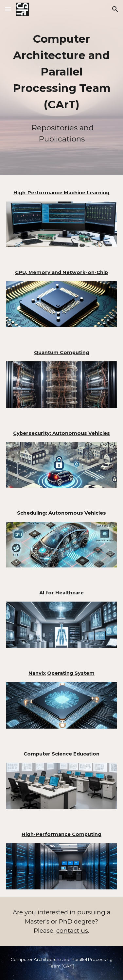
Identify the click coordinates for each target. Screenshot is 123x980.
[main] (62, 72)
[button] (8, 9)
